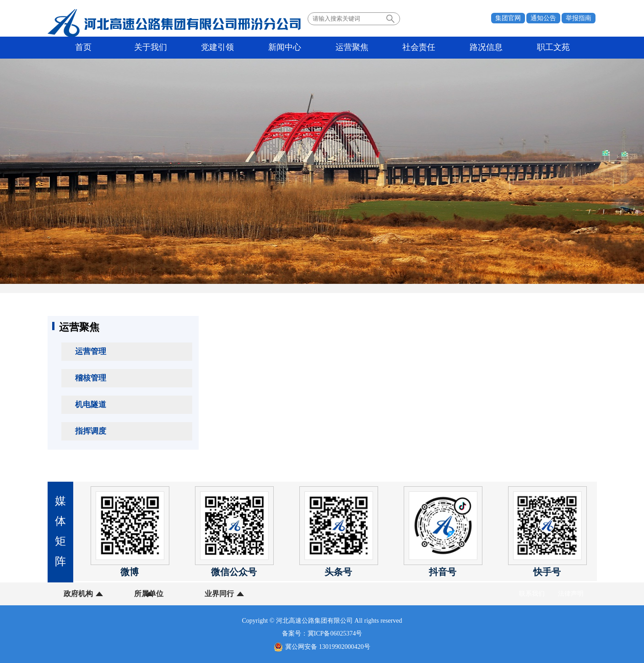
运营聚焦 (295, 48)
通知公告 (543, 18)
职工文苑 (458, 48)
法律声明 (571, 594)
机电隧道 (91, 405)
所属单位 (135, 594)
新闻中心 (240, 48)
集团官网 (508, 18)
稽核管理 (91, 378)
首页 (77, 48)
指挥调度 (91, 431)
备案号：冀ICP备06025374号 (322, 633)
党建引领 (186, 48)
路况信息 (404, 48)
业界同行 (193, 594)
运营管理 (91, 351)
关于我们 (131, 48)
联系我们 (532, 594)
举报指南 (579, 18)
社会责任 (349, 48)
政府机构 (78, 594)
